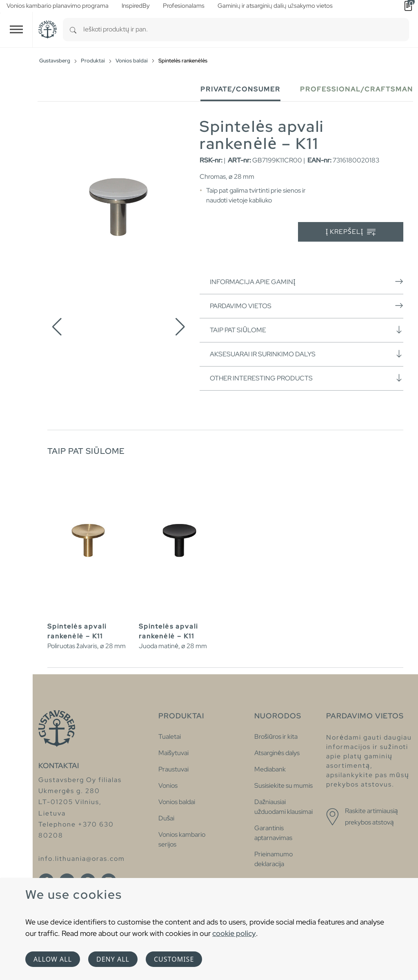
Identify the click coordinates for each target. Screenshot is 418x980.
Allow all (53, 959)
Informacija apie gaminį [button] (307, 282)
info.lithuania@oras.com (82, 859)
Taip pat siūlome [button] (307, 330)
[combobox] (246, 30)
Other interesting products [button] (307, 378)
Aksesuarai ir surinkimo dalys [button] (307, 354)
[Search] (73, 30)
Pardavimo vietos (307, 306)
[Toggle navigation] (16, 30)
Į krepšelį (351, 232)
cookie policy (234, 933)
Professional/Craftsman (357, 89)
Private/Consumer (240, 89)
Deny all (113, 959)
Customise (174, 959)
